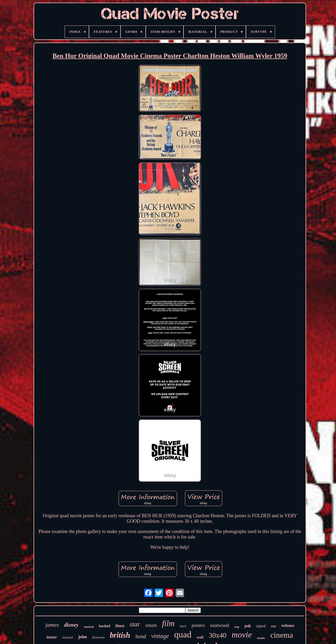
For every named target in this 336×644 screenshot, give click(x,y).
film (168, 623)
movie (242, 635)
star (135, 624)
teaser (52, 637)
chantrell (89, 627)
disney (71, 625)
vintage (160, 636)
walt (200, 637)
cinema (282, 635)
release (288, 625)
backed (105, 626)
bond (141, 636)
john (83, 637)
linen (120, 626)
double (261, 638)
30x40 (218, 635)
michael (68, 637)
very (274, 626)
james (52, 625)
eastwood (220, 625)
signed (261, 626)
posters (198, 625)
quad (183, 634)
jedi (248, 626)
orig (237, 627)
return (151, 625)
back (183, 626)
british (120, 635)
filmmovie (98, 637)
